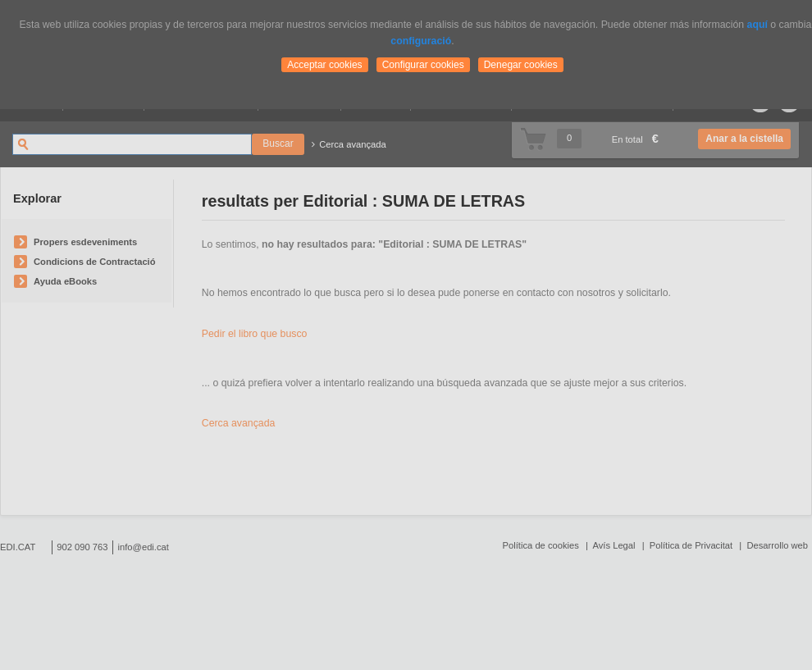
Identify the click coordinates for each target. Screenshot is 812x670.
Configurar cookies (423, 65)
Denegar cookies (521, 65)
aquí (757, 25)
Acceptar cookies (324, 65)
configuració (421, 41)
